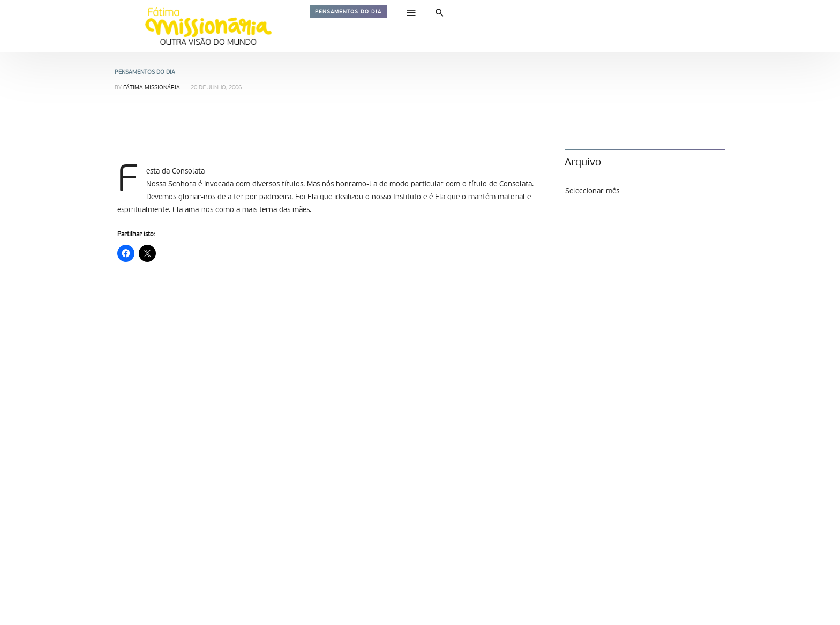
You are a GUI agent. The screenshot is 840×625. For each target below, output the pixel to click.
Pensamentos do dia (348, 12)
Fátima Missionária (152, 88)
